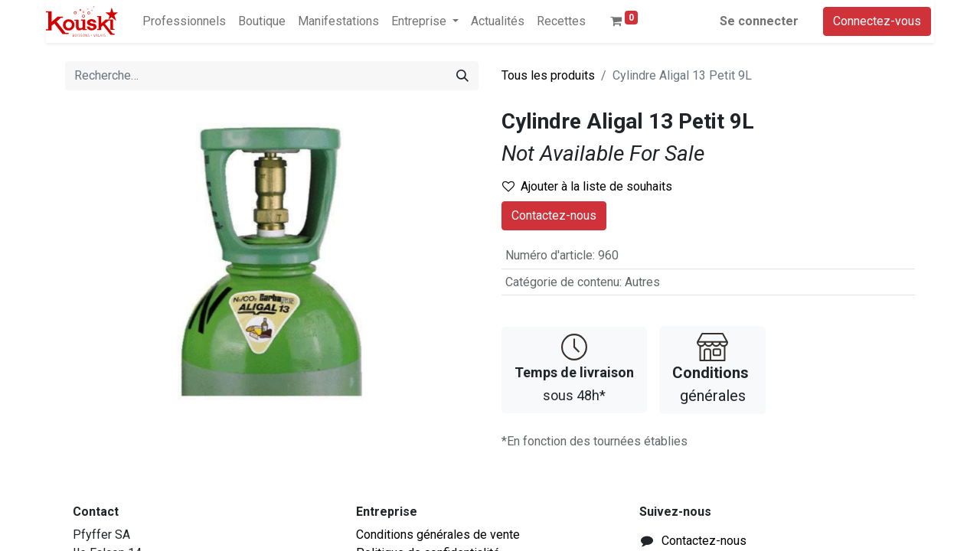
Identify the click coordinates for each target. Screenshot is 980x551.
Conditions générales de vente (438, 535)
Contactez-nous (554, 215)
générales (712, 368)
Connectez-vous (877, 21)
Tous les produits (548, 75)
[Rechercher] (462, 76)
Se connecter (759, 21)
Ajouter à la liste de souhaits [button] (587, 186)
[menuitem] (184, 21)
